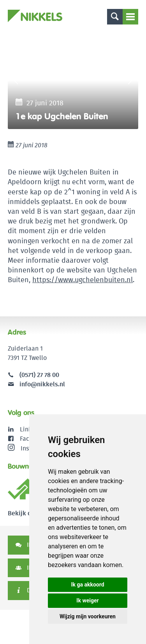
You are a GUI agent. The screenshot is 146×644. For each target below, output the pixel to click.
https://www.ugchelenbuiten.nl (83, 280)
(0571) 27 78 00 (39, 375)
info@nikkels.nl (36, 384)
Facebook (33, 439)
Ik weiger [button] (87, 600)
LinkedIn (32, 429)
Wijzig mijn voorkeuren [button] (88, 616)
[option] (73, 80)
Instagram (28, 448)
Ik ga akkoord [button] (87, 585)
